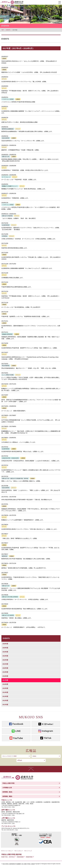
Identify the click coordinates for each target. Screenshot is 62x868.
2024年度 (5, 652)
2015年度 (5, 688)
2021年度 (5, 664)
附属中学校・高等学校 (8, 857)
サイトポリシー (19, 851)
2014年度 (5, 692)
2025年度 (5, 648)
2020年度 (5, 668)
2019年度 (5, 672)
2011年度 (5, 705)
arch (20, 760)
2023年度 (5, 656)
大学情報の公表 (7, 788)
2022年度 (5, 660)
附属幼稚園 (20, 857)
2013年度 (5, 696)
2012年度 (5, 700)
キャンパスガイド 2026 (9, 756)
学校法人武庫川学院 (8, 783)
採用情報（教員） (8, 792)
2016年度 (5, 684)
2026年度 (5, 644)
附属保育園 (29, 857)
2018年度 (5, 676)
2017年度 (5, 680)
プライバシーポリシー (7, 851)
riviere (34, 756)
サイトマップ (28, 851)
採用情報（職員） (8, 796)
